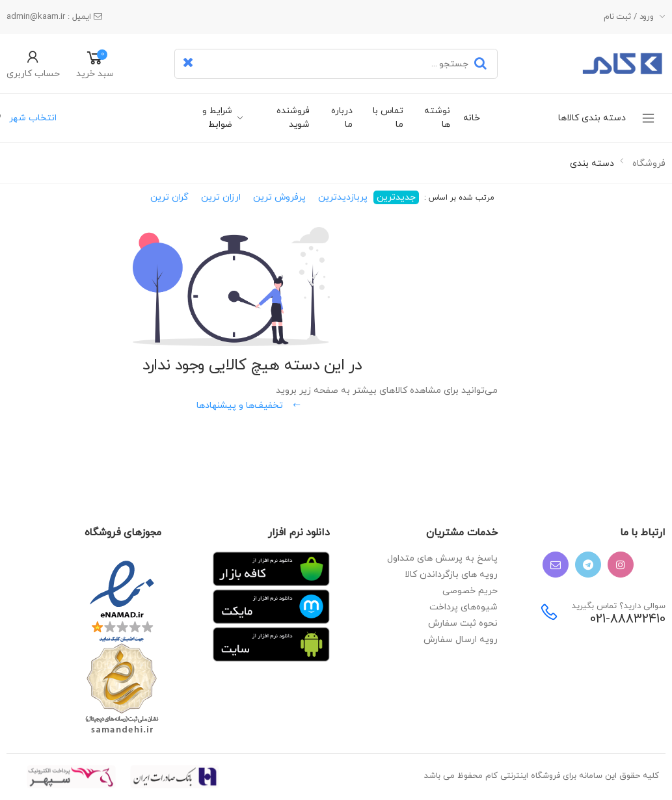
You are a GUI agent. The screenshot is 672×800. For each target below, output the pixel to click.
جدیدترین (396, 197)
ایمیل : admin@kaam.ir (54, 17)
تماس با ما (388, 118)
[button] (33, 64)
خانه (472, 118)
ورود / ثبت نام (629, 17)
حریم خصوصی (470, 591)
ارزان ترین (221, 197)
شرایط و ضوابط (217, 118)
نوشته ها (437, 118)
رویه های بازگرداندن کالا (451, 575)
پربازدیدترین (343, 197)
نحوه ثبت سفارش (463, 623)
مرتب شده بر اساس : (458, 198)
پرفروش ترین (279, 197)
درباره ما (342, 118)
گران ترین (169, 197)
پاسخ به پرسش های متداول (442, 558)
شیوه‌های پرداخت (464, 607)
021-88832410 (628, 620)
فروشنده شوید (293, 118)
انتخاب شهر (32, 118)
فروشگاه (649, 164)
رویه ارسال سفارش (461, 640)
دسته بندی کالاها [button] (561, 118)
